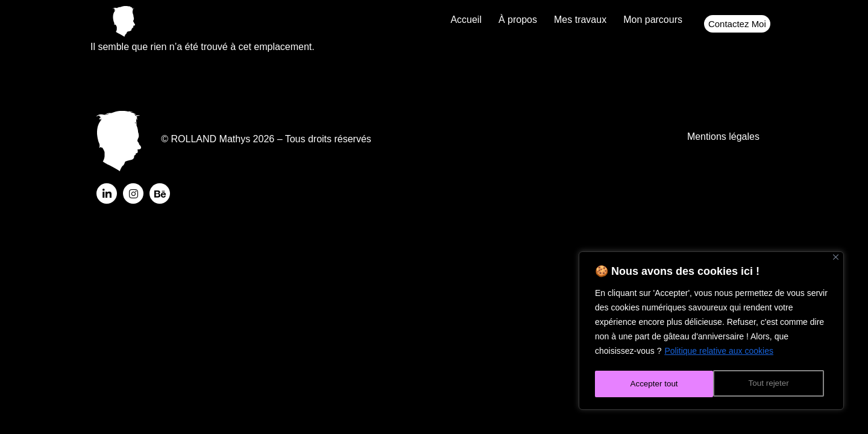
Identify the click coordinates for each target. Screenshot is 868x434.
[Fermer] (836, 260)
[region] (711, 332)
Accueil (466, 20)
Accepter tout (769, 384)
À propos (518, 20)
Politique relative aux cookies (719, 354)
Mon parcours (653, 20)
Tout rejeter (650, 384)
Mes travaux (580, 20)
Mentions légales (723, 140)
